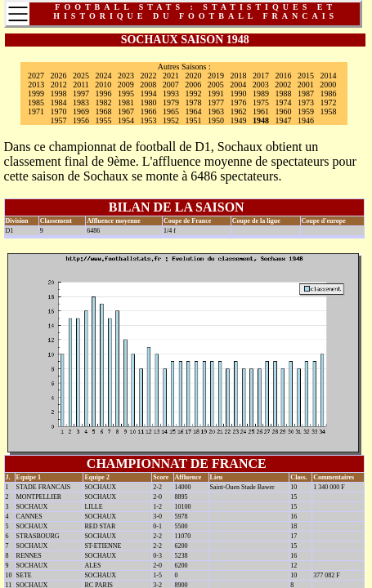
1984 (59, 102)
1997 (81, 94)
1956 (81, 120)
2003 (261, 85)
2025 (81, 76)
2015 (306, 76)
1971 (36, 111)
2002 (283, 85)
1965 (171, 111)
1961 (261, 111)
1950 (216, 120)
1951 (194, 120)
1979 (171, 102)
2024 (104, 76)
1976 (239, 102)
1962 (239, 111)
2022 (149, 76)
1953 (149, 120)
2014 (329, 76)
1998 (59, 94)
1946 (306, 120)
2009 (126, 85)
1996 (104, 94)
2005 (216, 85)
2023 (126, 76)
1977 (216, 102)
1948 (261, 120)
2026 (59, 76)
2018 (239, 76)
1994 (149, 94)
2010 (103, 85)
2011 (81, 85)
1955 (104, 120)
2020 (194, 76)
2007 (171, 85)
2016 (284, 76)
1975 (261, 102)
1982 (104, 102)
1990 (239, 94)
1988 (284, 94)
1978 (194, 102)
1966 (149, 111)
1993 (171, 94)
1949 (239, 120)
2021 (171, 76)
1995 (126, 94)
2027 (36, 76)
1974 (284, 102)
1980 (149, 102)
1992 (194, 94)
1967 (126, 111)
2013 (36, 85)
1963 (216, 111)
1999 (36, 94)
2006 (193, 85)
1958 (329, 111)
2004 (238, 85)
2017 (261, 76)
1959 (306, 111)
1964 (194, 111)
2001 (306, 85)
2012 (59, 85)
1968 (104, 111)
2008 (148, 85)
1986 (329, 94)
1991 (216, 94)
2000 (328, 85)
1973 (306, 102)
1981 (126, 102)
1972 (329, 102)
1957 (59, 120)
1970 (59, 111)
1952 (171, 120)
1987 (306, 94)
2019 (216, 76)
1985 (36, 102)
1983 (81, 102)
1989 (261, 94)
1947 (284, 120)
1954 (126, 120)
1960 (284, 111)
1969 (81, 111)
